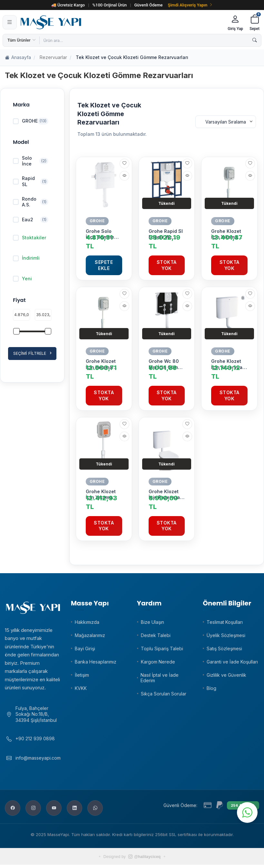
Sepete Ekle (104, 265)
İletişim (82, 675)
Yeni (22, 279)
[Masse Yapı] (121, 22)
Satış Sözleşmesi (224, 649)
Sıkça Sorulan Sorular (164, 694)
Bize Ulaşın (152, 622)
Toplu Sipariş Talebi (162, 649)
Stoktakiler (29, 238)
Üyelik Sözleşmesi (226, 635)
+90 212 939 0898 (35, 742)
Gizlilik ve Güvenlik (226, 675)
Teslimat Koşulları (225, 622)
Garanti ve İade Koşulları (232, 662)
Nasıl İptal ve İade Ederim (160, 678)
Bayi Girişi (85, 649)
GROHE (97, 221)
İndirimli (26, 258)
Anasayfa (18, 58)
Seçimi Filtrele (32, 353)
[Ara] (255, 40)
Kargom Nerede (158, 662)
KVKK (81, 688)
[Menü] (10, 22)
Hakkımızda (87, 622)
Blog (211, 688)
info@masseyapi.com (38, 761)
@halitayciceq (144, 860)
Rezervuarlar (53, 57)
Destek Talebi (156, 635)
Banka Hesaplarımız (96, 662)
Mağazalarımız (90, 635)
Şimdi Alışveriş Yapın (191, 5)
